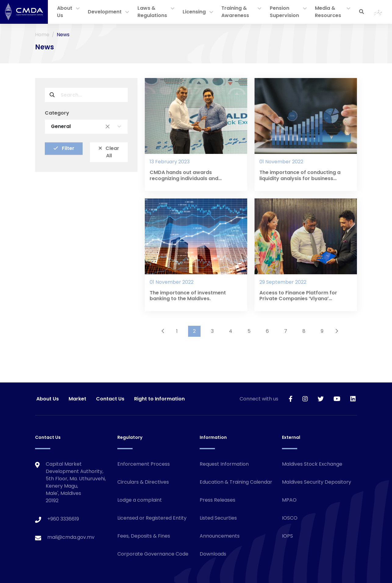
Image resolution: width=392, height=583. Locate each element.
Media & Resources (328, 12)
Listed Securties (218, 518)
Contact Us (110, 399)
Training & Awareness (235, 12)
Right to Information (159, 399)
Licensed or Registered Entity (152, 518)
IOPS (287, 536)
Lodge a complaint (140, 500)
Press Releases (217, 500)
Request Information (224, 464)
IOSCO (290, 518)
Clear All (109, 152)
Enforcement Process (144, 464)
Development (105, 12)
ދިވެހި (378, 12)
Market (77, 399)
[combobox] (86, 126)
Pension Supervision (284, 12)
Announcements (220, 536)
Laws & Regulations (152, 12)
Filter (64, 148)
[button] (78, 9)
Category (57, 113)
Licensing (194, 12)
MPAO (289, 500)
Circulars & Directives (143, 482)
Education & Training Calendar (236, 482)
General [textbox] (80, 126)
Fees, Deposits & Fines (144, 536)
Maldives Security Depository (317, 482)
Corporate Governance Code (153, 554)
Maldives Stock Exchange (312, 464)
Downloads (213, 554)
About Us (65, 12)
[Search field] (94, 95)
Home (42, 35)
